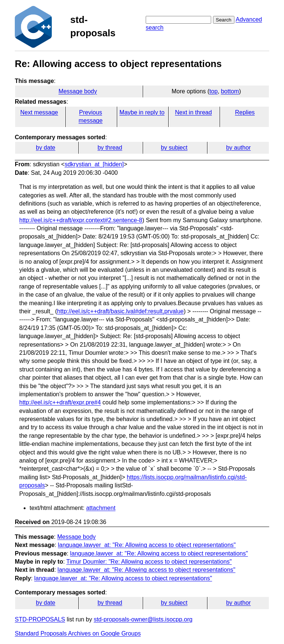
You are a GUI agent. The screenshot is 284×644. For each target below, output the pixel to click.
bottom (230, 91)
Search (224, 20)
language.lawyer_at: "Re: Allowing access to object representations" (147, 545)
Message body (78, 91)
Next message (39, 112)
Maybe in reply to (142, 112)
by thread (110, 148)
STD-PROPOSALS (40, 619)
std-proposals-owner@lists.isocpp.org (143, 619)
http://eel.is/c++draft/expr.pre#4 (60, 402)
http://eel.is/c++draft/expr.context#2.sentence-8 (81, 220)
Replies (245, 112)
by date (45, 148)
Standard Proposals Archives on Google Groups (78, 633)
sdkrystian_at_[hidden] (94, 164)
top (213, 91)
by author (238, 148)
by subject (174, 148)
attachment (101, 508)
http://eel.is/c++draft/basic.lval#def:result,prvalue (120, 311)
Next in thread (193, 112)
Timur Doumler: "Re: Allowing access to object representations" (149, 562)
